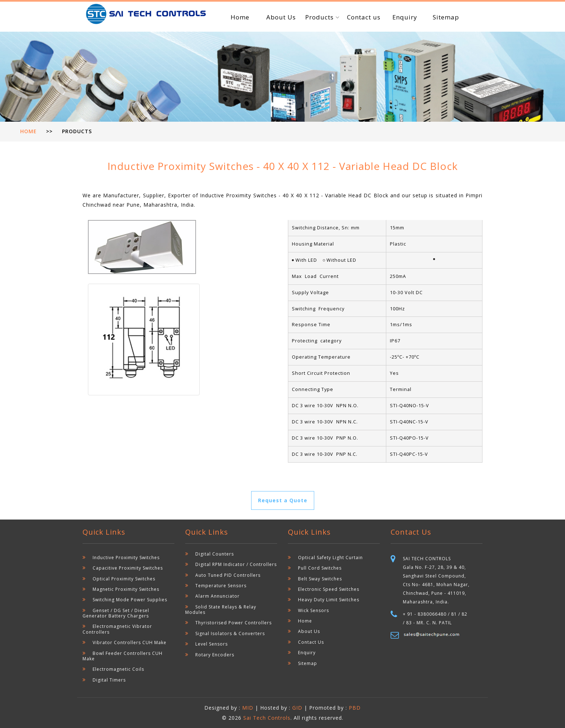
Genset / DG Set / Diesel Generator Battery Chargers (116, 613)
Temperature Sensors (221, 586)
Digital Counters (215, 554)
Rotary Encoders (215, 655)
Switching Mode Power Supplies (130, 600)
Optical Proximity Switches (124, 579)
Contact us (364, 17)
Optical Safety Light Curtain (330, 558)
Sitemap (446, 17)
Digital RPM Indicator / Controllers (236, 564)
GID (297, 708)
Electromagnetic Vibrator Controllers (117, 629)
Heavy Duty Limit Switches (329, 600)
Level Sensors (212, 644)
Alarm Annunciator (217, 596)
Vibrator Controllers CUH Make (130, 642)
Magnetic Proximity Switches (126, 589)
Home (240, 17)
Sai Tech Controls (267, 718)
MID (249, 708)
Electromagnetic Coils (118, 669)
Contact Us (311, 642)
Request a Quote (283, 500)
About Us (281, 17)
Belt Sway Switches (320, 579)
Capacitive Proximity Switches (128, 568)
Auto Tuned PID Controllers (228, 575)
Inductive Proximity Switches (126, 558)
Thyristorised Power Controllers (233, 623)
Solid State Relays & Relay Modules (221, 610)
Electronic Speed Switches (329, 589)
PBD (355, 708)
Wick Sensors (313, 610)
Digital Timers (109, 680)
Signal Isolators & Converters (230, 633)
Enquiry (405, 17)
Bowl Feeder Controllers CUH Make (123, 656)
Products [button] (320, 17)
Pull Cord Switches (320, 568)
